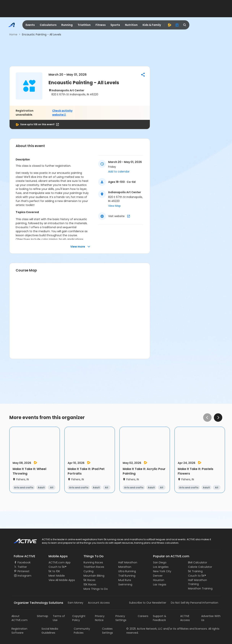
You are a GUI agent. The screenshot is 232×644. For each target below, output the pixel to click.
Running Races (93, 562)
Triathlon (84, 25)
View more (80, 247)
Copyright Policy (79, 618)
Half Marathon (128, 562)
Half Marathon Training (198, 582)
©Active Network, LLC (144, 629)
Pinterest (24, 571)
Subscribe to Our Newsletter (148, 603)
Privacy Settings (121, 618)
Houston (159, 580)
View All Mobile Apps (62, 580)
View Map (114, 206)
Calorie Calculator (200, 567)
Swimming (125, 584)
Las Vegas (160, 584)
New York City (162, 571)
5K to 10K (54, 571)
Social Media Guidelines (50, 631)
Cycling (88, 571)
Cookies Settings (107, 631)
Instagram (24, 576)
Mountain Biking (94, 576)
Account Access (99, 603)
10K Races (90, 584)
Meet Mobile (57, 576)
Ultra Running (127, 571)
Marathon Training (200, 588)
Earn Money (76, 603)
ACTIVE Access (185, 618)
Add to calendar (119, 172)
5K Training (195, 571)
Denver (158, 576)
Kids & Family (152, 25)
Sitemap (43, 616)
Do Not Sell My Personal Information (195, 603)
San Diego (160, 562)
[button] (143, 75)
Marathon (125, 567)
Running (67, 25)
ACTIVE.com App (60, 562)
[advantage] (170, 25)
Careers (143, 616)
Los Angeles (161, 567)
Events (30, 25)
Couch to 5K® (58, 567)
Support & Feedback (160, 618)
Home (13, 34)
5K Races (89, 580)
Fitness (101, 25)
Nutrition (131, 25)
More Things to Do (96, 589)
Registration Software (19, 631)
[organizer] (177, 25)
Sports (115, 25)
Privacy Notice (100, 618)
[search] (185, 25)
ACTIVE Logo (22, 540)
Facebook (24, 562)
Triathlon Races (94, 567)
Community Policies (82, 631)
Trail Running (127, 576)
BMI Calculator (198, 562)
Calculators (48, 25)
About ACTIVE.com (19, 618)
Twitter (22, 567)
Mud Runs (125, 580)
